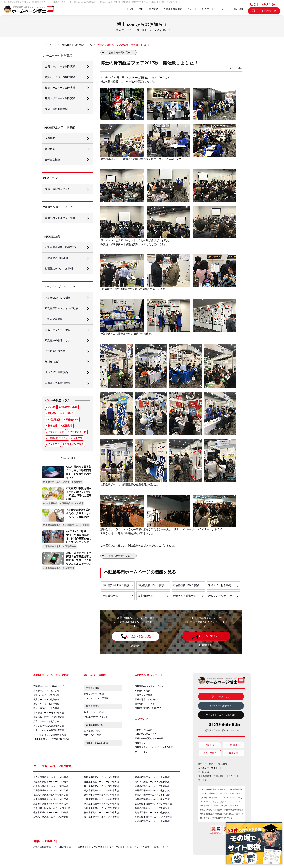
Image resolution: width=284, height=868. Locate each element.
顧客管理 (53, 434)
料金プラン (207, 10)
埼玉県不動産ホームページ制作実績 (51, 802)
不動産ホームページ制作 (61, 422)
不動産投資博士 (67, 850)
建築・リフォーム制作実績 (46, 705)
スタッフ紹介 (210, 754)
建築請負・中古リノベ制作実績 (49, 719)
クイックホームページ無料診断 (221, 716)
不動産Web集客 (68, 416)
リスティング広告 (74, 453)
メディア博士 (100, 850)
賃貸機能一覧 (145, 596)
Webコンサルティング (221, 596)
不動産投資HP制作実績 (186, 586)
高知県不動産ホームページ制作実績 (152, 784)
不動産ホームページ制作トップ (49, 687)
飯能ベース (161, 850)
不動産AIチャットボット (96, 719)
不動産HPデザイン (58, 446)
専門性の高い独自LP (94, 738)
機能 (138, 10)
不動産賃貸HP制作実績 (151, 586)
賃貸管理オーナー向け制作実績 (49, 714)
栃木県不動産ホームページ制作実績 (51, 788)
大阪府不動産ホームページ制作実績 (101, 802)
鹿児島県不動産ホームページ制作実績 (153, 806)
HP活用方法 (54, 428)
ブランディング (56, 440)
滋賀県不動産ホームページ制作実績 (101, 793)
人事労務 (78, 446)
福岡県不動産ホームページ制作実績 (152, 793)
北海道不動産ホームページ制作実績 (51, 779)
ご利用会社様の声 (171, 10)
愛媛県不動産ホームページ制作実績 (152, 779)
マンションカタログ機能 (96, 699)
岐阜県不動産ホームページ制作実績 (101, 788)
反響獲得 (67, 434)
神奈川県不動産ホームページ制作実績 (52, 811)
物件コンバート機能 (94, 695)
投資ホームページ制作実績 (46, 700)
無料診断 (238, 10)
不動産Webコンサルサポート (149, 687)
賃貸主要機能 (93, 708)
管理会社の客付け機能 (97, 746)
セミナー (223, 10)
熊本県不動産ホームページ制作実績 (152, 811)
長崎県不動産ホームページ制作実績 (152, 797)
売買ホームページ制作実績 (46, 691)
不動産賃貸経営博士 (45, 850)
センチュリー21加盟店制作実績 (49, 728)
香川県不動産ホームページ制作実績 (101, 820)
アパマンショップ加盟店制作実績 (50, 737)
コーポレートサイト (209, 769)
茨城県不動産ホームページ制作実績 (51, 797)
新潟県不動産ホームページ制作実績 (51, 820)
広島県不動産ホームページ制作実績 (152, 788)
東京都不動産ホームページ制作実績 (51, 806)
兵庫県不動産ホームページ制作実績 (101, 811)
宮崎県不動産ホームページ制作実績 (152, 815)
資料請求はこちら (221, 697)
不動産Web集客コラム (146, 735)
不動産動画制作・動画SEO (148, 710)
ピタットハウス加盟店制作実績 (49, 732)
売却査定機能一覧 (95, 727)
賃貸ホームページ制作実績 (46, 696)
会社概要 (233, 746)
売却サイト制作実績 (220, 586)
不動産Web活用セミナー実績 (149, 740)
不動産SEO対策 (142, 691)
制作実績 (151, 10)
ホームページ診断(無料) (221, 706)
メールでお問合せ (264, 11)
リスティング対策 (143, 696)
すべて (51, 416)
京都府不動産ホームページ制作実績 (101, 797)
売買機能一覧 (110, 596)
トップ (127, 10)
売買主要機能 (93, 689)
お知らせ (210, 746)
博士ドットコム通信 (141, 850)
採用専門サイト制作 (145, 705)
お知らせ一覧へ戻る (119, 52)
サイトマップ (141, 754)
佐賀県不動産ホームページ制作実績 (152, 802)
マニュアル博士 (119, 850)
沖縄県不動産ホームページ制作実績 (152, 825)
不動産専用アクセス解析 (147, 700)
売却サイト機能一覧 (184, 596)
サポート (191, 10)
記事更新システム (93, 733)
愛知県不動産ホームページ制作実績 (101, 784)
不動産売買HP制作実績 (116, 586)
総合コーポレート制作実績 (46, 723)
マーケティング (78, 440)
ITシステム (54, 453)
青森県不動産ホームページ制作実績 (51, 784)
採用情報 (233, 754)
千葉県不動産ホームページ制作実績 (51, 815)
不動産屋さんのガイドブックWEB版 (154, 749)
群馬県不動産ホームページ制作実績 (51, 793)
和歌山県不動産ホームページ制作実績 (153, 820)
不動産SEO (72, 428)
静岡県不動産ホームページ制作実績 (101, 779)
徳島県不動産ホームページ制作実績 (101, 815)
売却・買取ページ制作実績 (46, 710)
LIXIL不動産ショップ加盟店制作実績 (51, 741)
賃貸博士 (84, 850)
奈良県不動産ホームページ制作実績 (101, 806)
